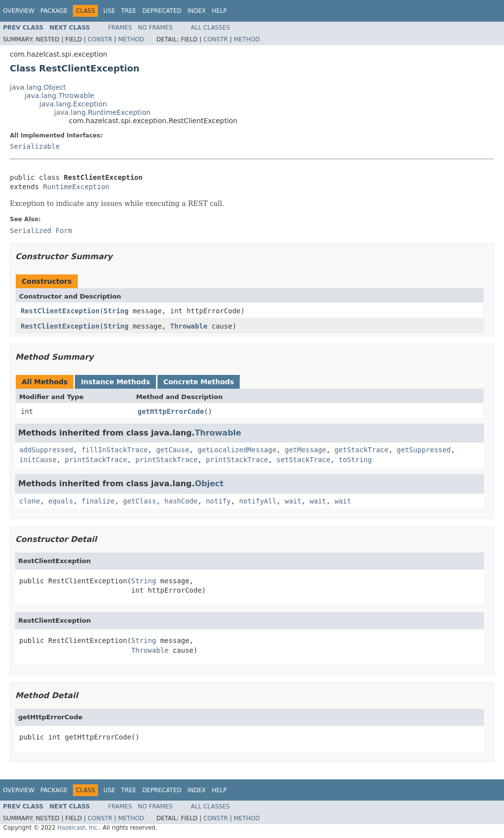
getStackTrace (362, 450)
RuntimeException (76, 187)
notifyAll (258, 501)
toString (355, 460)
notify (218, 501)
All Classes (210, 28)
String (116, 311)
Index (197, 11)
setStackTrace (304, 460)
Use (109, 11)
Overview (19, 11)
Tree (129, 11)
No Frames (155, 28)
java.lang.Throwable (59, 96)
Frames (120, 28)
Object (209, 484)
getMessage (305, 450)
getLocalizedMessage (237, 450)
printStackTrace (96, 460)
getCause (173, 450)
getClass (140, 501)
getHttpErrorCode (171, 411)
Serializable (35, 146)
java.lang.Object (38, 87)
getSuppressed (424, 450)
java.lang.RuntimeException (102, 112)
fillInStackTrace (114, 450)
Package (54, 11)
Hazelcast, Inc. (78, 828)
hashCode (181, 501)
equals (61, 501)
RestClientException (60, 311)
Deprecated (162, 11)
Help (219, 11)
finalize (98, 501)
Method (131, 39)
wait (293, 501)
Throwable (189, 326)
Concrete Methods (199, 382)
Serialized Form (41, 231)
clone (30, 501)
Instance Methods (115, 382)
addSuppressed (46, 450)
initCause (38, 460)
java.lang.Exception (73, 104)
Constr (100, 39)
